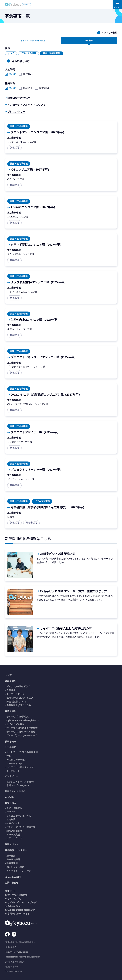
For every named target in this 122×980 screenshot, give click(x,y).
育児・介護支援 (14, 808)
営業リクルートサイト (19, 914)
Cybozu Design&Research (21, 910)
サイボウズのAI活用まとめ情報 (22, 728)
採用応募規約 (11, 947)
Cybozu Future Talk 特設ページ (23, 720)
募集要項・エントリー (16, 850)
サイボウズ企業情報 (17, 895)
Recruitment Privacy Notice (16, 952)
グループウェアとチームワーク (22, 735)
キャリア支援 (13, 835)
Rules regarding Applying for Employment (22, 957)
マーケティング (14, 764)
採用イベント (12, 844)
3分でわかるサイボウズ (18, 686)
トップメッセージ (15, 694)
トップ (8, 675)
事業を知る (10, 711)
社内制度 (11, 819)
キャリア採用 (13, 859)
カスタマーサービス (17, 760)
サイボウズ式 (14, 899)
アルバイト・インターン (19, 871)
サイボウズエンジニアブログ (22, 902)
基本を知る (10, 681)
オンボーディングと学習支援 (21, 827)
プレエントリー (16, 112)
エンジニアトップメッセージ (21, 782)
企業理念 (11, 690)
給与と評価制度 (14, 831)
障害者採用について (19, 98)
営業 (9, 756)
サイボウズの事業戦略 (18, 717)
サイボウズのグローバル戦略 (21, 732)
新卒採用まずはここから (19, 705)
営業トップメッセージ (18, 786)
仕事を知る (10, 741)
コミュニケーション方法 (19, 816)
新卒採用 (26, 88)
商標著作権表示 (12, 967)
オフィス (11, 812)
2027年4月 (27, 74)
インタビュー (12, 776)
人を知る (9, 797)
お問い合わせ (12, 883)
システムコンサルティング (20, 767)
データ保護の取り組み (14, 962)
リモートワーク (14, 838)
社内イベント (13, 823)
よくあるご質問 (13, 877)
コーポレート (13, 771)
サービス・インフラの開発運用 (22, 752)
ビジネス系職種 (28, 53)
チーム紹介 (10, 747)
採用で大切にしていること (20, 698)
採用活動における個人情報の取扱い (20, 942)
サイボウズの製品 (15, 724)
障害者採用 (43, 88)
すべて (11, 53)
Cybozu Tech (14, 906)
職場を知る (10, 803)
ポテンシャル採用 (15, 867)
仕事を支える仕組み (15, 791)
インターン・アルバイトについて (27, 105)
